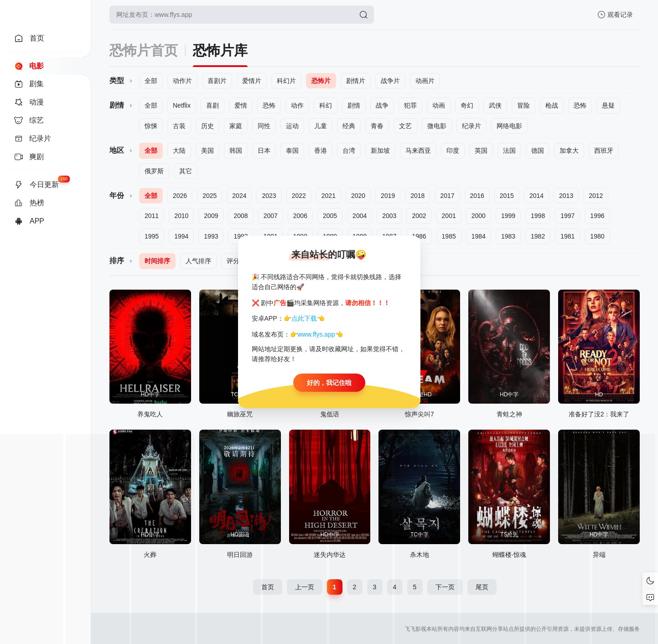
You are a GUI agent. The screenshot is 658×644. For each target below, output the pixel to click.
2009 (211, 216)
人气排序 (198, 261)
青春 (377, 126)
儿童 (321, 126)
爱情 (241, 105)
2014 (536, 196)
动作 (297, 105)
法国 (509, 151)
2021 (329, 196)
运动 (292, 126)
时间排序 (157, 261)
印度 (453, 151)
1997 (567, 216)
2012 (596, 196)
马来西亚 (418, 151)
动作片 (182, 81)
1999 (508, 216)
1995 (152, 236)
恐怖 (269, 105)
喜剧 (212, 105)
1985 (449, 236)
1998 (538, 216)
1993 (211, 236)
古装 (179, 126)
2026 (180, 196)
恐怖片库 (220, 50)
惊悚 (151, 126)
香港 (321, 151)
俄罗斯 (154, 171)
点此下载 (304, 318)
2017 (447, 196)
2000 (479, 216)
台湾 (349, 151)
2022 (299, 196)
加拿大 (569, 151)
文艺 (405, 126)
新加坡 (380, 151)
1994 (181, 236)
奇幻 (467, 105)
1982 (538, 236)
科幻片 (286, 81)
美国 (207, 151)
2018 (417, 196)
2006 (300, 216)
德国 (538, 151)
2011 (152, 216)
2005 (330, 216)
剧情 (354, 105)
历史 (207, 126)
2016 (477, 196)
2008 (241, 216)
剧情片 (356, 81)
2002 (419, 216)
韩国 (236, 151)
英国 (481, 151)
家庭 (236, 126)
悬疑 (608, 105)
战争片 (390, 81)
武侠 (495, 105)
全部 (151, 81)
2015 (507, 196)
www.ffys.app (316, 334)
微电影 (437, 126)
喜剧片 (217, 81)
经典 (349, 126)
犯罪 (410, 105)
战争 (382, 105)
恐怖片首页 (144, 50)
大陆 (179, 151)
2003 (389, 216)
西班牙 (604, 151)
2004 (360, 216)
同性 (264, 126)
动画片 (425, 81)
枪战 (552, 105)
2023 (269, 196)
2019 (388, 196)
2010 (181, 216)
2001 (449, 216)
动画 (439, 105)
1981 (567, 236)
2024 (239, 196)
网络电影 (509, 126)
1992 (241, 236)
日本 (264, 151)
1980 (597, 236)
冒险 (523, 105)
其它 (186, 171)
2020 (358, 196)
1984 (479, 236)
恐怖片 (321, 81)
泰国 (292, 151)
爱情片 (252, 81)
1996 (597, 216)
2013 (566, 196)
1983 (508, 236)
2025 (210, 196)
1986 (419, 236)
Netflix (182, 105)
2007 (271, 216)
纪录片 (471, 126)
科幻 (326, 105)
